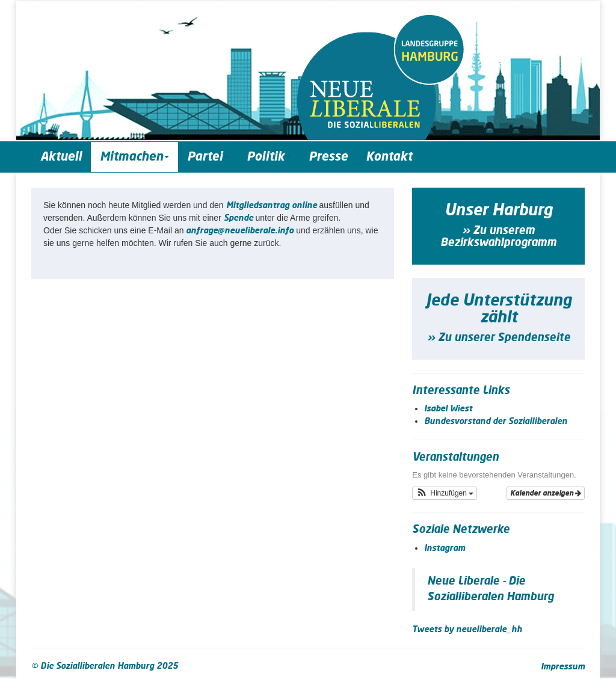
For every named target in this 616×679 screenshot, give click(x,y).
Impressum (563, 667)
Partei (208, 157)
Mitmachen (134, 157)
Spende (239, 218)
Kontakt (389, 157)
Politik (269, 157)
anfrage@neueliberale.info (240, 231)
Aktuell (61, 157)
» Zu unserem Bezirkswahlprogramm (498, 237)
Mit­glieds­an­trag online (272, 206)
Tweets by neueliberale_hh (467, 630)
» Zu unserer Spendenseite (499, 338)
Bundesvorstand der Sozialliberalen (496, 422)
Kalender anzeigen (546, 493)
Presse (328, 157)
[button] (445, 493)
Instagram (445, 548)
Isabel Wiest (448, 409)
